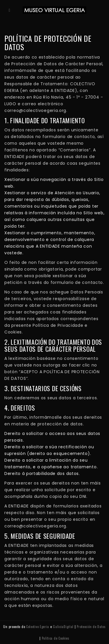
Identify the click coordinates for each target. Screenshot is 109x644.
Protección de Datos (91, 627)
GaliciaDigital (63, 627)
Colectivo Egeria (38, 627)
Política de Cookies (56, 638)
